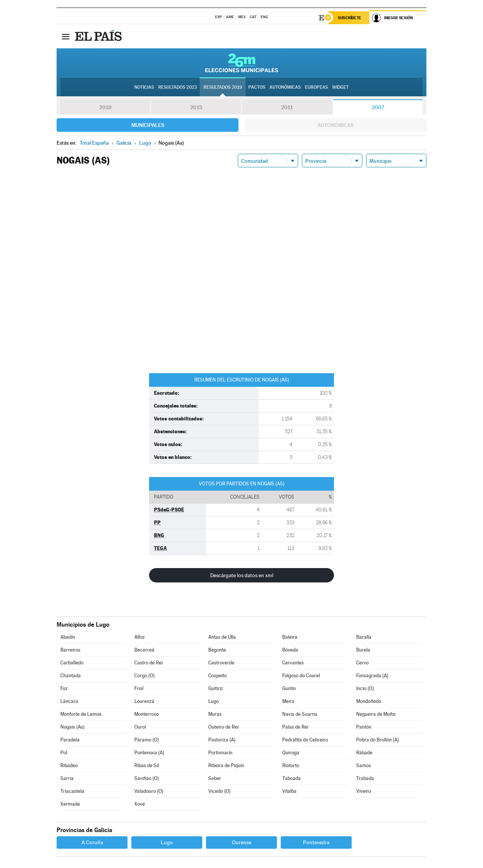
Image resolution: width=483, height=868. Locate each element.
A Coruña (92, 842)
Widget (340, 87)
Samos (364, 765)
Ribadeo (69, 765)
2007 (378, 107)
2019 (105, 107)
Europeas (316, 87)
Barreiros (70, 650)
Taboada (291, 778)
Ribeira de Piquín (226, 765)
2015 (196, 107)
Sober (215, 778)
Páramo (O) (147, 740)
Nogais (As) (72, 727)
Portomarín (220, 753)
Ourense (242, 842)
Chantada (71, 676)
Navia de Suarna (300, 714)
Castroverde (221, 663)
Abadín (68, 637)
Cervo (362, 663)
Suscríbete (350, 18)
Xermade (70, 804)
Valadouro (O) (149, 791)
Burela (363, 650)
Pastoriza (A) (222, 740)
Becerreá (144, 650)
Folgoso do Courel (301, 676)
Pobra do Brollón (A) (378, 740)
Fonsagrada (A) (372, 676)
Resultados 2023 (178, 87)
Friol (139, 688)
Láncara (69, 701)
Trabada (365, 778)
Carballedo (72, 663)
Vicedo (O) (219, 791)
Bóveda (290, 650)
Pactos (257, 87)
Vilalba (289, 791)
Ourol (140, 727)
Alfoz (140, 637)
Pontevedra (316, 842)
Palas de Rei (295, 727)
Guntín (289, 688)
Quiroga (291, 753)
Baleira (290, 637)
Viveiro (364, 791)
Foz (64, 688)
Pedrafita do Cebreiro (305, 740)
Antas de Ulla (222, 637)
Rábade (364, 753)
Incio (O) (365, 688)
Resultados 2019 (223, 87)
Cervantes (293, 663)
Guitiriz (216, 688)
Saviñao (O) (147, 778)
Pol (64, 753)
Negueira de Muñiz (376, 714)
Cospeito (218, 676)
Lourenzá (144, 701)
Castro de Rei (148, 663)
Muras (215, 714)
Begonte (217, 650)
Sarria (67, 778)
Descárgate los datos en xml (242, 575)
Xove (140, 804)
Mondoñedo (369, 701)
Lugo (214, 701)
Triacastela (72, 791)
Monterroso (147, 714)
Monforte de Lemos (81, 714)
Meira (288, 701)
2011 (287, 107)
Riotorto (291, 765)
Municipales (148, 125)
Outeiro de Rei (223, 727)
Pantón (364, 727)
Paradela (70, 740)
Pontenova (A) (149, 753)
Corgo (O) (145, 676)
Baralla (364, 637)
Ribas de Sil (147, 765)
